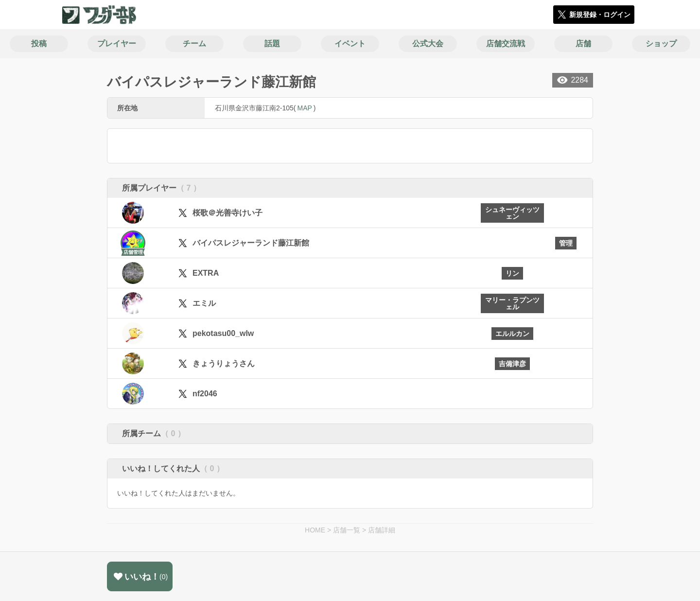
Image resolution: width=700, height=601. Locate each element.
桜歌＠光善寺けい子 (227, 213)
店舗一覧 (347, 530)
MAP (304, 108)
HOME (315, 530)
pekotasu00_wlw (223, 333)
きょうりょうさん (224, 363)
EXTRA (206, 273)
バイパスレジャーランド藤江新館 (251, 243)
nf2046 (205, 394)
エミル (204, 303)
